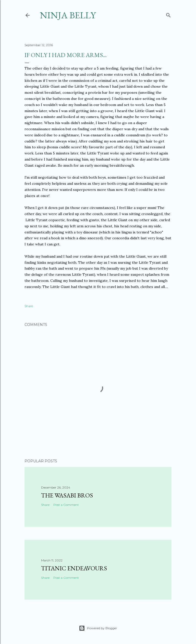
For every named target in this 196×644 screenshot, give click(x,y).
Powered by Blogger (98, 628)
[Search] (168, 14)
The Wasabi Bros (67, 495)
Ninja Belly (68, 15)
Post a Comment (66, 505)
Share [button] (29, 306)
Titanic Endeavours (74, 568)
